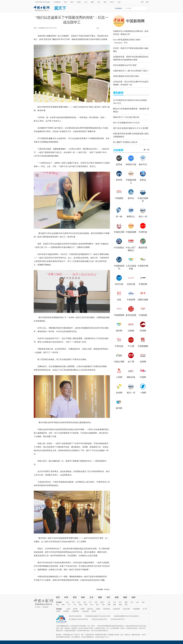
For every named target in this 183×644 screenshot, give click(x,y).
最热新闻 (118, 90)
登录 (142, 2)
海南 (80, 605)
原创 (105, 2)
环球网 (143, 326)
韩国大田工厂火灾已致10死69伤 (126, 113)
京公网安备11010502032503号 (78, 619)
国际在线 (131, 373)
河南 (143, 602)
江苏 (114, 602)
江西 (132, 602)
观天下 (112, 2)
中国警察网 (119, 311)
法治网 (94, 611)
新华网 (119, 404)
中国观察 (119, 194)
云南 (103, 605)
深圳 (126, 605)
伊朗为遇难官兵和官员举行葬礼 (126, 74)
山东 (137, 602)
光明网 (143, 357)
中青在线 (119, 342)
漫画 (117, 597)
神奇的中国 (131, 160)
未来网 (119, 388)
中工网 (131, 342)
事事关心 (131, 212)
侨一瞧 (119, 212)
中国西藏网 (143, 342)
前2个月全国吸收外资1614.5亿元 (126, 119)
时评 (65, 2)
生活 (86, 2)
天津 (73, 602)
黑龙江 (102, 602)
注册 (147, 2)
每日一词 (143, 212)
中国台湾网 (119, 357)
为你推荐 (118, 146)
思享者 (119, 160)
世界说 (143, 175)
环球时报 (143, 227)
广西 (75, 605)
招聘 (134, 597)
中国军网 (143, 280)
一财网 (143, 388)
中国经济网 (119, 227)
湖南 (63, 605)
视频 (92, 2)
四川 (92, 605)
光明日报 (131, 280)
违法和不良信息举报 (75, 616)
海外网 (119, 326)
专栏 (99, 2)
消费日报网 (143, 295)
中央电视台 (119, 243)
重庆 (86, 605)
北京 (67, 602)
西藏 (109, 605)
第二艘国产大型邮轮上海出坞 (125, 137)
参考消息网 (131, 311)
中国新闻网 (135, 21)
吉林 (96, 602)
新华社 (131, 194)
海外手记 (143, 160)
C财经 (79, 2)
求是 (119, 295)
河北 (79, 602)
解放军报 (143, 243)
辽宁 (90, 602)
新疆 (120, 605)
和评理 (119, 175)
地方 (119, 2)
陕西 (115, 605)
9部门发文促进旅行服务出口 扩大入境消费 (131, 124)
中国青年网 (143, 261)
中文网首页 (57, 2)
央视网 (98, 609)
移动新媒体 (119, 8)
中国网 (143, 373)
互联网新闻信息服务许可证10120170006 (98, 616)
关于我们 (38, 607)
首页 (58, 597)
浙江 (120, 602)
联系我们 (46, 607)
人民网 (119, 373)
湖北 (57, 605)
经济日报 (119, 280)
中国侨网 (131, 295)
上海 (109, 602)
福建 (126, 602)
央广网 (131, 357)
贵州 (97, 605)
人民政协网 (85, 611)
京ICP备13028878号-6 (118, 619)
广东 (69, 605)
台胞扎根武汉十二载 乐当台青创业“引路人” (131, 68)
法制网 (131, 326)
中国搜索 (143, 311)
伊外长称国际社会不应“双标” (125, 63)
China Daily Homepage (43, 2)
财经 (83, 597)
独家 (125, 597)
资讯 (72, 2)
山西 (84, 602)
